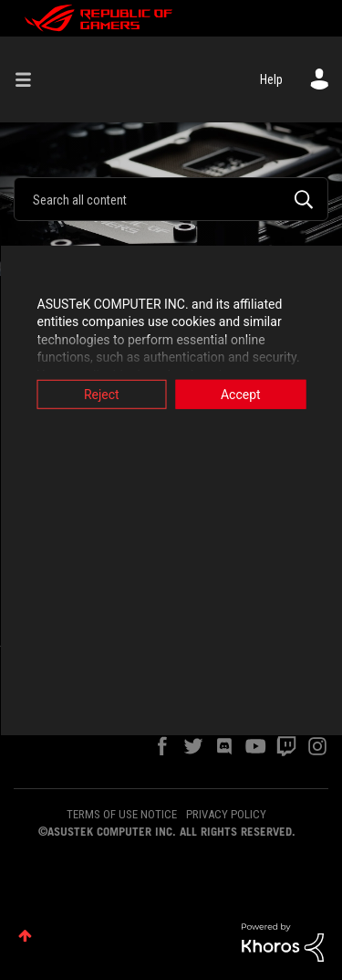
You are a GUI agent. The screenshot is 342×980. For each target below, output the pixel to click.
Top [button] (25, 936)
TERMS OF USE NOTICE (122, 814)
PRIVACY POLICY (226, 814)
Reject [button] (102, 394)
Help (271, 79)
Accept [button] (241, 394)
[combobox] (171, 199)
